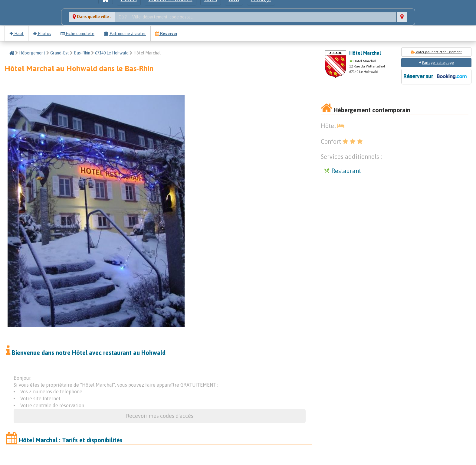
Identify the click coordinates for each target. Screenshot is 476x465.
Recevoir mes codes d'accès (160, 416)
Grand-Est (60, 53)
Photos (42, 34)
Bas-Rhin (82, 53)
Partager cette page (438, 63)
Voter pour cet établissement (436, 52)
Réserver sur (436, 77)
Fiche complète (77, 34)
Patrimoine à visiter (125, 34)
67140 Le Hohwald (112, 53)
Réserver (166, 34)
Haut (16, 34)
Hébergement (32, 53)
